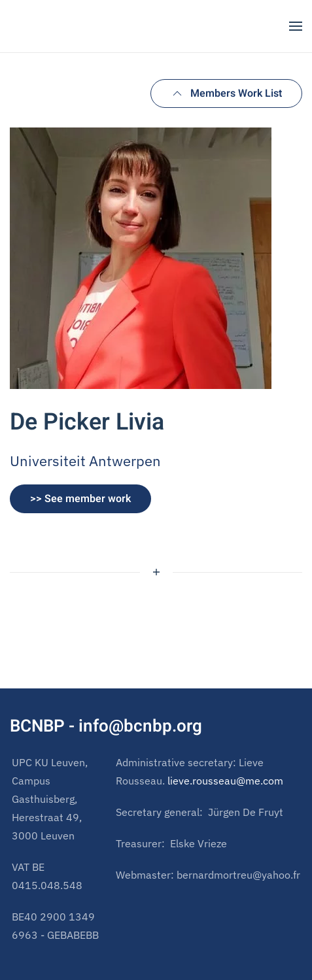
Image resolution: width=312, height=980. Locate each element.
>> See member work (80, 499)
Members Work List (226, 93)
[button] (296, 26)
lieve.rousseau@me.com (225, 781)
